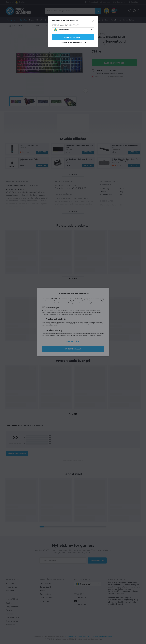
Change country (73, 37)
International (61, 30)
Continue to (73, 42)
